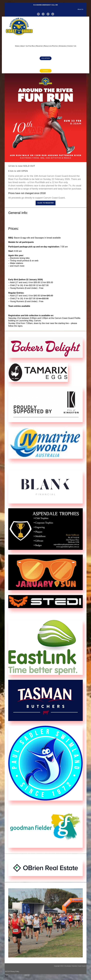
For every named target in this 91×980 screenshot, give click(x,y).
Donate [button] (46, 71)
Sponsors (62, 46)
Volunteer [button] (46, 58)
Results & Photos (51, 46)
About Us (80, 9)
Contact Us (72, 46)
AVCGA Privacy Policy (12, 971)
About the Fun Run (27, 46)
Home (17, 46)
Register (39, 46)
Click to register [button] (45, 203)
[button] (38, 14)
